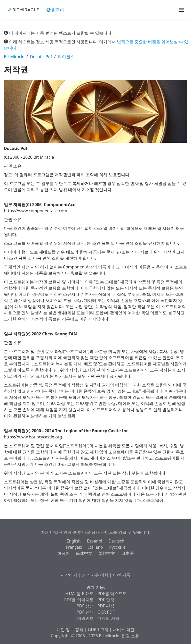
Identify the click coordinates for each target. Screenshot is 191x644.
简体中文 (84, 553)
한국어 (55, 10)
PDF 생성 (85, 606)
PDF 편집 (106, 606)
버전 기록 (122, 575)
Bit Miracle (14, 57)
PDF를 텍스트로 (112, 594)
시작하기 (69, 575)
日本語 (128, 553)
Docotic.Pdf (41, 57)
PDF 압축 (106, 600)
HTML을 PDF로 (79, 594)
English (74, 541)
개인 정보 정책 (70, 630)
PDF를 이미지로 (79, 600)
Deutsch (116, 541)
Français (74, 547)
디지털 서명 (108, 618)
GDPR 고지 (98, 630)
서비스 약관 (124, 630)
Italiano (96, 547)
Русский (117, 547)
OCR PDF (106, 612)
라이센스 (66, 57)
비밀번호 (85, 618)
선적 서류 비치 (95, 575)
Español (95, 541)
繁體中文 (107, 553)
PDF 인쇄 (85, 612)
